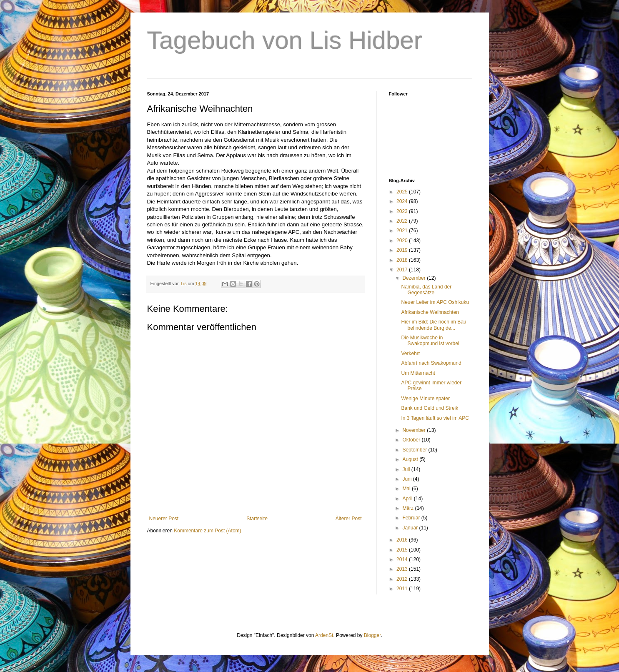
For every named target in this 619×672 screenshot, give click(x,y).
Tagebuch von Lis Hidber (285, 40)
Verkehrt (410, 354)
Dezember (415, 278)
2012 (403, 579)
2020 (403, 241)
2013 (403, 569)
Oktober (412, 440)
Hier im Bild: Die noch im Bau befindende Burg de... (434, 325)
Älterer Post (349, 519)
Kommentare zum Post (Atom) (207, 531)
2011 (403, 589)
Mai (407, 489)
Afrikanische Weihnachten (430, 312)
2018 (403, 260)
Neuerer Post (164, 519)
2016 (403, 540)
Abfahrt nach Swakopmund (431, 363)
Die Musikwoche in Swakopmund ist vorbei (430, 341)
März (408, 508)
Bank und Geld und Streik (430, 408)
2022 (403, 221)
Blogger (372, 635)
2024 (403, 201)
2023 (403, 211)
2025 (403, 192)
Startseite (257, 519)
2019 (403, 250)
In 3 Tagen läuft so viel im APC (435, 418)
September (415, 450)
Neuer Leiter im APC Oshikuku (435, 302)
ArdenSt (324, 635)
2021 (403, 231)
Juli (407, 469)
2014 (403, 559)
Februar (412, 518)
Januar (411, 528)
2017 (403, 270)
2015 (403, 550)
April (408, 499)
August (411, 459)
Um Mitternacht (418, 373)
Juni (407, 479)
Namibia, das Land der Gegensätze (426, 290)
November (415, 430)
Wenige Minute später (425, 399)
